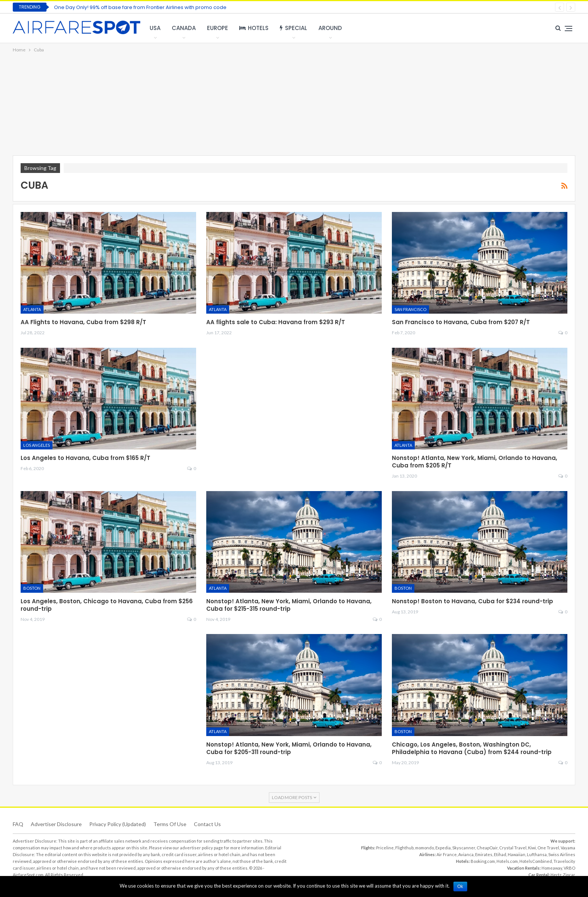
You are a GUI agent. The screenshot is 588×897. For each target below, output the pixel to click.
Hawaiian (517, 854)
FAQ (18, 824)
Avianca (466, 854)
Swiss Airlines (562, 854)
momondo (424, 848)
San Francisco (410, 309)
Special (293, 28)
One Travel (548, 848)
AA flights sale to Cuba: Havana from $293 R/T (276, 322)
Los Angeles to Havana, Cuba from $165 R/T (85, 458)
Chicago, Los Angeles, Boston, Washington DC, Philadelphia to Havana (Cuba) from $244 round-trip (472, 748)
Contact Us (207, 824)
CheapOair (487, 848)
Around (330, 28)
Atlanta (32, 309)
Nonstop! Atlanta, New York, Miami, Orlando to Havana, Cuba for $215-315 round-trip (289, 605)
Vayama (568, 848)
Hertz (556, 875)
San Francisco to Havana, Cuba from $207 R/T (461, 322)
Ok (460, 886)
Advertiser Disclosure (56, 824)
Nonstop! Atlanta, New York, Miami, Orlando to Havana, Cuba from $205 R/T (475, 462)
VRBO (569, 868)
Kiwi (532, 848)
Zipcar (569, 875)
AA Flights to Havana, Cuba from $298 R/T (83, 322)
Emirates (484, 854)
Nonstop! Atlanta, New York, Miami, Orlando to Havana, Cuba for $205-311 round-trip (289, 748)
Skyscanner (464, 848)
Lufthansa (537, 854)
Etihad (500, 854)
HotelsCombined (536, 861)
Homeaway (552, 868)
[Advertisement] (294, 105)
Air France (447, 854)
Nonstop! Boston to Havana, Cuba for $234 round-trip (472, 601)
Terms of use (170, 824)
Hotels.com (507, 861)
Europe (217, 28)
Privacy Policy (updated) (118, 824)
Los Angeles (37, 445)
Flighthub (404, 848)
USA (155, 28)
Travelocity (564, 861)
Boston (32, 588)
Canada (184, 28)
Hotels (254, 28)
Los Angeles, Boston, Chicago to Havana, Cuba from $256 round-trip (107, 605)
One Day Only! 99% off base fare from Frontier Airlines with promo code (140, 7)
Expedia (443, 848)
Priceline (385, 848)
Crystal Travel (513, 848)
